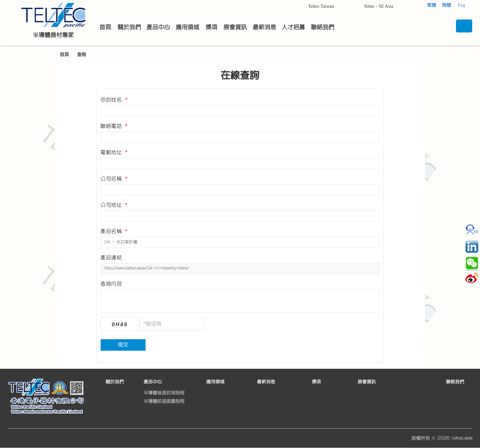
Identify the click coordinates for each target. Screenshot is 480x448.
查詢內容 (111, 284)
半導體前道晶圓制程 (164, 401)
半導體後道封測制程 (164, 393)
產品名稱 (114, 231)
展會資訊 (367, 382)
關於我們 (115, 382)
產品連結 (111, 257)
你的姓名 (114, 100)
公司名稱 (114, 179)
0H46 (120, 324)
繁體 (432, 5)
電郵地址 (114, 152)
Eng (462, 5)
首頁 (64, 55)
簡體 (447, 5)
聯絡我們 (455, 382)
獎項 (316, 382)
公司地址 (114, 205)
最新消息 (266, 382)
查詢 (82, 55)
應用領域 (215, 382)
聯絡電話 (114, 126)
